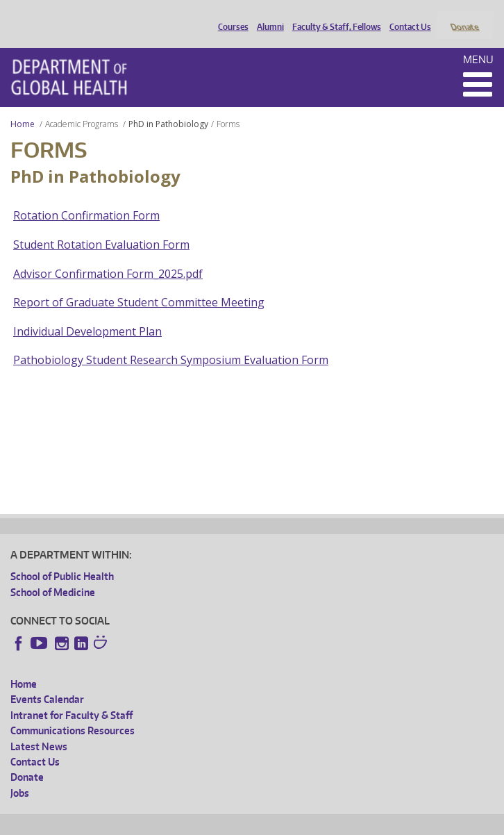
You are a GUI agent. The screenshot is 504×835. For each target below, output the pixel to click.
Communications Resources (73, 712)
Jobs (20, 774)
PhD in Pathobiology (168, 105)
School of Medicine (53, 573)
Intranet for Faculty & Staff (72, 696)
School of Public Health (62, 558)
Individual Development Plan (87, 313)
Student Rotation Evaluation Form (101, 226)
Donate (464, 16)
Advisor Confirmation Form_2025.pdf (108, 255)
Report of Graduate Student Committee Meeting (139, 284)
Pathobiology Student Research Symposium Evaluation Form (171, 342)
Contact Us (407, 16)
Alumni (267, 16)
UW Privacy (194, 822)
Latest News (39, 728)
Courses (230, 16)
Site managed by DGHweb (333, 822)
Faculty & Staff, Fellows (333, 16)
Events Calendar (47, 681)
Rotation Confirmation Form (86, 197)
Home (23, 105)
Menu (478, 41)
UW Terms (251, 822)
